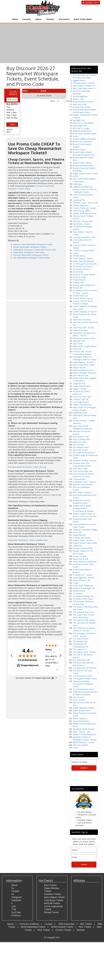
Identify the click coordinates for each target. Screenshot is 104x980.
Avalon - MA (78, 99)
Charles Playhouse (81, 205)
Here (52, 234)
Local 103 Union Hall (82, 397)
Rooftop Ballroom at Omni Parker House (84, 526)
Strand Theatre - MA (82, 580)
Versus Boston (79, 700)
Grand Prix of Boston (82, 320)
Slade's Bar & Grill (80, 559)
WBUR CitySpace (80, 718)
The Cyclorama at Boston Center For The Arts (84, 629)
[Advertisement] (36, 279)
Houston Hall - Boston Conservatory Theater (82, 353)
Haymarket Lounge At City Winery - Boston (84, 334)
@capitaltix (31, 236)
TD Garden (78, 593)
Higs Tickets (78, 344)
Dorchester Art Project (83, 266)
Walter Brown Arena (81, 710)
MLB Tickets (44, 930)
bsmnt (76, 176)
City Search (64, 19)
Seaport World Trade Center (85, 543)
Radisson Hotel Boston (83, 484)
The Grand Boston (81, 639)
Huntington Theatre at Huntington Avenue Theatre (85, 358)
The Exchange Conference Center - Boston (84, 635)
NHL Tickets (85, 927)
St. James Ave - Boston (83, 575)
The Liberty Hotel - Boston (84, 652)
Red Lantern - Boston (82, 492)
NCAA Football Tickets (62, 927)
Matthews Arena (80, 413)
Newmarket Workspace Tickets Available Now (28, 540)
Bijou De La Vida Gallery (83, 123)
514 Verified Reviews (28, 660)
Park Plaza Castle (80, 469)
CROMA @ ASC (79, 256)
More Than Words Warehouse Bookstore (83, 427)
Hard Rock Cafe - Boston (84, 328)
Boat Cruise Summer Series (85, 134)
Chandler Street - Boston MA (85, 203)
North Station (79, 445)
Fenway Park (78, 282)
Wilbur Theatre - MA (81, 732)
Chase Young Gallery (82, 211)
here (49, 391)
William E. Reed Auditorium (84, 734)
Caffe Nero (78, 184)
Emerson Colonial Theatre (84, 274)
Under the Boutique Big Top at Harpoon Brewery (85, 693)
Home (15, 19)
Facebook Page (48, 495)
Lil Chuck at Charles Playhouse (81, 393)
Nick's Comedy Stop (81, 439)
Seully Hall (77, 546)
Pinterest (16, 915)
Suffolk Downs (79, 591)
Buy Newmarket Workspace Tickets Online (32, 258)
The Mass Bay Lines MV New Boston (83, 664)
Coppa (76, 253)
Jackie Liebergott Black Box (85, 373)
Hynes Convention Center (84, 365)
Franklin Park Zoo (80, 296)
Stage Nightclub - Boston (84, 578)
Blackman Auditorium (82, 131)
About (10, 924)
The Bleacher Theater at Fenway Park (83, 603)
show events (58, 101)
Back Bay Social (80, 104)
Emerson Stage (79, 277)
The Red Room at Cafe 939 (85, 668)
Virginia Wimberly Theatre (84, 708)
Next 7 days (11, 115)
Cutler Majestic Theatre (83, 258)
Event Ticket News (83, 19)
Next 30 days (12, 118)
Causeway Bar (79, 200)
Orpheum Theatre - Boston (85, 461)
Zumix (75, 748)
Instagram (17, 897)
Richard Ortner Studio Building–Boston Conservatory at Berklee (83, 508)
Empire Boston (79, 280)
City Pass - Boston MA (82, 221)
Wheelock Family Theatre (84, 729)
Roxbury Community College (85, 530)
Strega (76, 583)
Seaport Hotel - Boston (83, 540)
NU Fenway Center (81, 447)
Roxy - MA (77, 532)
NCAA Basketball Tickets (33, 927)
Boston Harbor (79, 149)
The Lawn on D (79, 649)
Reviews (81, 930)
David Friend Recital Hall (83, 261)
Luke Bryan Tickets (54, 900)
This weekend (10, 108)
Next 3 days (11, 112)
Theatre (50, 19)
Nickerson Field (79, 442)
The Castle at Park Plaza (83, 612)
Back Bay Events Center (83, 102)
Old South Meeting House (84, 453)
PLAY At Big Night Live (82, 471)
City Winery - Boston (82, 224)
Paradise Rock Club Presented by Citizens (82, 465)
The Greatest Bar (80, 641)
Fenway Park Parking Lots (84, 285)
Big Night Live (79, 120)
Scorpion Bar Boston (82, 538)
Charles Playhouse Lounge (84, 208)
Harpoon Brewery (80, 330)
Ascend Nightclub (80, 96)
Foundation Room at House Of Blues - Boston (85, 292)
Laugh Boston (79, 383)
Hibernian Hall (79, 341)
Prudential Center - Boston (84, 482)
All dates (12, 104)
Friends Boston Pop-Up (83, 298)
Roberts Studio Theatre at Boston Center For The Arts (85, 515)
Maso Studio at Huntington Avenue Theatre (84, 409)
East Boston (78, 272)
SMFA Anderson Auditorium (85, 562)
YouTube (16, 912)
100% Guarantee (66, 924)
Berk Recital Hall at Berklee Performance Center (84, 111)
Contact (48, 924)
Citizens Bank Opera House (85, 213)
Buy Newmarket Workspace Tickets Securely (27, 467)
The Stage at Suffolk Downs (85, 679)
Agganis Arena (79, 80)
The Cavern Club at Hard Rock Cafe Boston (83, 616)
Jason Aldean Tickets (54, 897)
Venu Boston (78, 697)
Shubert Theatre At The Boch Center (83, 552)
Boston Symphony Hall (83, 165)
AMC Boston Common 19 (84, 86)
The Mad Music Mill (81, 660)
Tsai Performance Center (84, 689)
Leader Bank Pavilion (82, 386)
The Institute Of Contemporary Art (81, 645)
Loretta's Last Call (81, 399)
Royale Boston (79, 535)
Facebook (16, 900)
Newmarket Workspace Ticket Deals (29, 252)
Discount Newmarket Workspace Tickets (31, 255)
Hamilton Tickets (53, 894)
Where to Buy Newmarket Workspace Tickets (33, 244)
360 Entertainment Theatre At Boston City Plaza (84, 76)
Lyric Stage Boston (81, 402)
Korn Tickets (50, 885)
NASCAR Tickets (52, 903)
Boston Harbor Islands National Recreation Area (84, 153)
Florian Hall (78, 288)
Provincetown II (79, 479)
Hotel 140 (77, 349)
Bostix (76, 136)
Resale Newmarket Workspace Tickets (30, 247)
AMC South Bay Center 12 (84, 88)
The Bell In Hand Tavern (83, 599)
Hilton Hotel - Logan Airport (85, 346)
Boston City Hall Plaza (82, 142)
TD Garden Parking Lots (83, 596)
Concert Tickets (63, 930)
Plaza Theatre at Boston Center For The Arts (83, 475)
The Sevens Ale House (82, 676)
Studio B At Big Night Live (84, 588)
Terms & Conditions (29, 924)
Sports (39, 19)
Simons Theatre (80, 556)
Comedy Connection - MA (84, 237)
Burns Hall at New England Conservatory (84, 180)
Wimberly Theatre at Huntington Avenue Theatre (85, 738)
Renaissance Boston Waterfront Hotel (82, 502)
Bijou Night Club (80, 126)
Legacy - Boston (80, 389)
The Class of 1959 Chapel (84, 620)
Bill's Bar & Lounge (81, 128)
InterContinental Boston (83, 370)
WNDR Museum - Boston (84, 742)
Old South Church (80, 450)
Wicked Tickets (51, 912)
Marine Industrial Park (82, 405)
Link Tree (14, 908)
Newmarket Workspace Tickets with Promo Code (35, 250)
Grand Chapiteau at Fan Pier (85, 312)
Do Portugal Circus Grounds (85, 264)
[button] (12, 656)
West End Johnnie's (81, 721)
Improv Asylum (79, 367)
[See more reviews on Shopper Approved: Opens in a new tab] (33, 678)
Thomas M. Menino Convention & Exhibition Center (83, 684)
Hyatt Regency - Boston (83, 362)
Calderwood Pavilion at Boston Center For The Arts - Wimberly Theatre (85, 189)
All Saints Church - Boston (84, 83)
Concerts (27, 19)
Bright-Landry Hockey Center (85, 173)
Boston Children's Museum (84, 139)
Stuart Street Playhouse (83, 586)
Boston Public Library (82, 163)
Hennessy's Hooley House (84, 338)
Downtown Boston (81, 269)
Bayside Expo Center (82, 107)
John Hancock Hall (81, 375)
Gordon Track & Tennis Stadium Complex (83, 302)
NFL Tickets (86, 924)
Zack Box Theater (80, 745)
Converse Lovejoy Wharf (83, 251)
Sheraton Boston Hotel (83, 548)
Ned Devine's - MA (81, 437)
